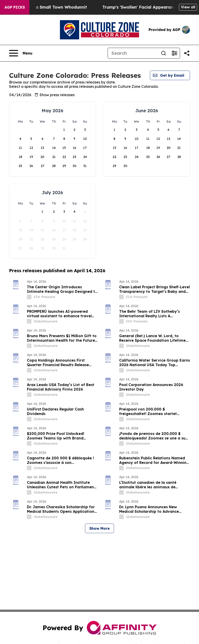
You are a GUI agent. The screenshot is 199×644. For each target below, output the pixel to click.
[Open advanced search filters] (174, 53)
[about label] (29, 297)
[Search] (133, 53)
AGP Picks (15, 7)
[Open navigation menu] (21, 53)
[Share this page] (187, 53)
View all (188, 7)
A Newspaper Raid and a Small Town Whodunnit (51, 7)
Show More (99, 528)
